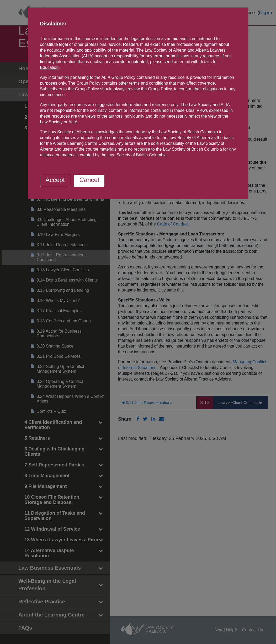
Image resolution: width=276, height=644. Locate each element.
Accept (55, 180)
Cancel (89, 180)
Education (49, 67)
